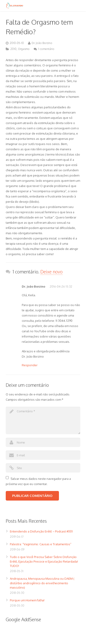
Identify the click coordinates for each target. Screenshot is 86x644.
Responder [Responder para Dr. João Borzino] (30, 365)
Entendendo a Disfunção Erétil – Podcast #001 (41, 531)
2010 (13, 49)
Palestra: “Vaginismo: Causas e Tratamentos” (41, 544)
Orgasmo (24, 49)
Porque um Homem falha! (27, 600)
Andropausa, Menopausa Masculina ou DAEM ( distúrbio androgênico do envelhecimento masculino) (42, 583)
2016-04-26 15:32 (61, 286)
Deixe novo (51, 272)
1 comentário (46, 49)
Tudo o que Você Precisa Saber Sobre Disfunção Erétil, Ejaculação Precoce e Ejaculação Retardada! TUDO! (44, 561)
